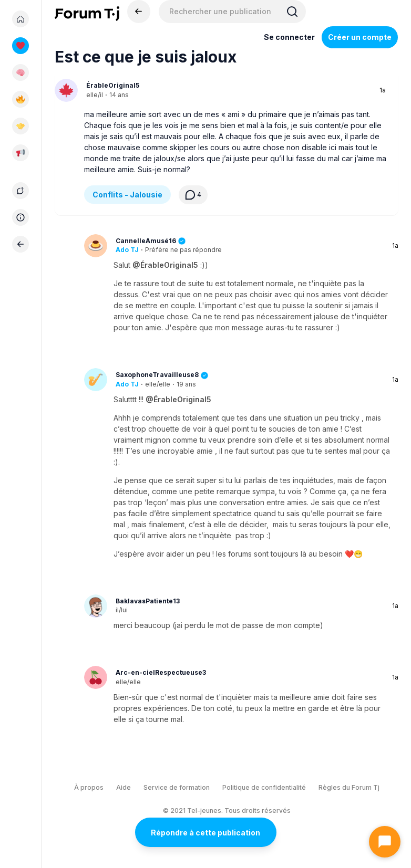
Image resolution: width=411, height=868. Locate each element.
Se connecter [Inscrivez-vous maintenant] (289, 37)
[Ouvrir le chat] (385, 842)
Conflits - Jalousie (127, 195)
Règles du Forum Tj (349, 787)
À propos (89, 787)
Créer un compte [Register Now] (360, 37)
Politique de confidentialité (264, 787)
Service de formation (177, 787)
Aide (124, 787)
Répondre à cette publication (205, 833)
